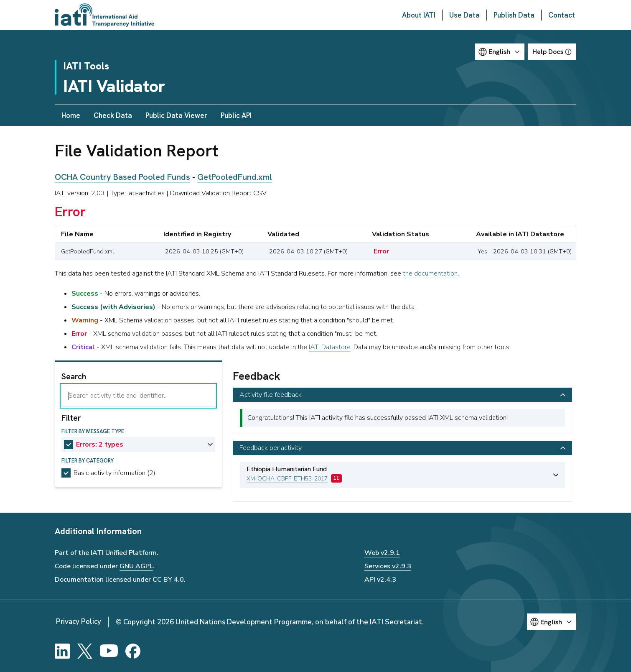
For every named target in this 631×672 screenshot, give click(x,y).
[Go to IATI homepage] (104, 15)
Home (71, 115)
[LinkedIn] (62, 651)
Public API (236, 115)
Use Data (464, 15)
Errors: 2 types (100, 445)
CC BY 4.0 (168, 580)
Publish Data (514, 15)
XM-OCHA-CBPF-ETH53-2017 (287, 479)
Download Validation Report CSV (218, 193)
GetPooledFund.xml (235, 177)
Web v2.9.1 (382, 553)
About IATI (419, 15)
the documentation (430, 273)
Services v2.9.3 (388, 566)
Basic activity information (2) (114, 473)
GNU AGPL (136, 566)
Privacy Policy (79, 622)
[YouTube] (109, 651)
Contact (562, 15)
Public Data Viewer (176, 115)
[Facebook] (133, 651)
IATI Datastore (330, 347)
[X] (85, 651)
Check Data (113, 115)
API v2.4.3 (380, 580)
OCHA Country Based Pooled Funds (122, 177)
